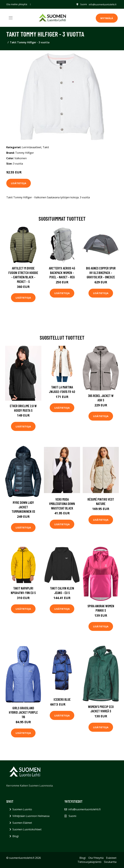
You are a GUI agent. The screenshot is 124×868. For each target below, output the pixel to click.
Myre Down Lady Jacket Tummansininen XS (23, 507)
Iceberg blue (62, 699)
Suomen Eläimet (22, 823)
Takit (46, 147)
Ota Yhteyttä (96, 858)
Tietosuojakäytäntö (89, 862)
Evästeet (111, 858)
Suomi (84, 4)
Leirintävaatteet (32, 147)
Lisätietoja (19, 183)
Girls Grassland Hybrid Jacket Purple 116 (23, 712)
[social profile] (30, 4)
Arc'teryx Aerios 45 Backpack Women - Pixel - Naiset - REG (62, 273)
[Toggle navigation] (11, 18)
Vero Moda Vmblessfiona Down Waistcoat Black (62, 504)
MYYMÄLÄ (107, 18)
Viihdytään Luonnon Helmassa (31, 816)
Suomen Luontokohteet (27, 829)
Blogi (16, 836)
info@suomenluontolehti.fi (103, 4)
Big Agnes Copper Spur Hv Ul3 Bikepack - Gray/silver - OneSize (101, 273)
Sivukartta (110, 862)
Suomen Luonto (22, 809)
